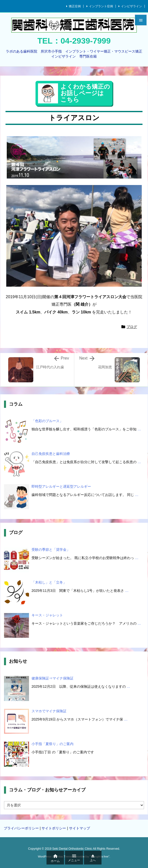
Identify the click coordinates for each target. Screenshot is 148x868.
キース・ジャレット (47, 615)
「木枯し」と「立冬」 (49, 582)
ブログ (132, 327)
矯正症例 (75, 6)
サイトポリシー (54, 828)
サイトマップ (79, 828)
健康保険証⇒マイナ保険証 (52, 678)
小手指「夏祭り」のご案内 (52, 744)
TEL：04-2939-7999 (74, 41)
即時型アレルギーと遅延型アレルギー (61, 486)
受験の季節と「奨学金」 (51, 550)
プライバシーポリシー (21, 828)
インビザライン (131, 6)
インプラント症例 (101, 6)
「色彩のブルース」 (47, 421)
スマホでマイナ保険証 (49, 711)
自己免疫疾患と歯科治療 (51, 454)
